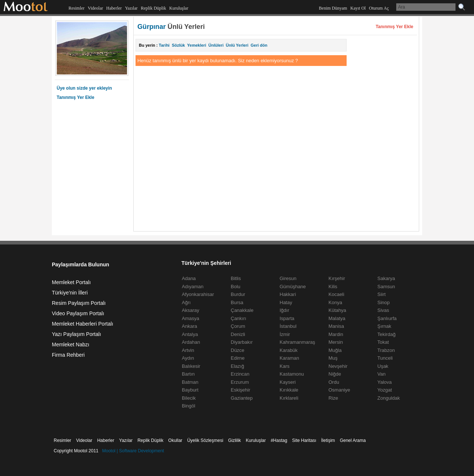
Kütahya (337, 310)
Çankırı (238, 318)
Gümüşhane (293, 287)
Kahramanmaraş (297, 342)
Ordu (334, 382)
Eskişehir (241, 390)
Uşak (383, 366)
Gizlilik (235, 440)
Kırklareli (289, 398)
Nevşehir (338, 366)
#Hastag (279, 440)
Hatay (286, 302)
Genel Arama (353, 440)
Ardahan (191, 342)
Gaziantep (242, 398)
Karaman (289, 358)
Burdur (238, 294)
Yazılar (131, 8)
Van (381, 374)
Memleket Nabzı (71, 344)
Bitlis (236, 278)
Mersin (336, 342)
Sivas (383, 310)
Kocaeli (336, 294)
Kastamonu (292, 374)
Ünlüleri (216, 45)
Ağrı (186, 302)
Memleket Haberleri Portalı (83, 324)
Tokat (383, 342)
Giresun (288, 278)
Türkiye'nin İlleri (70, 293)
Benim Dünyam (333, 8)
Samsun (386, 287)
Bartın (188, 374)
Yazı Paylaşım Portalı (76, 334)
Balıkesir (191, 366)
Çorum (238, 326)
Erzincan (240, 374)
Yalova (385, 382)
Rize (333, 398)
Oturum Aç (379, 8)
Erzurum (240, 382)
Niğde (335, 374)
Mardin (336, 334)
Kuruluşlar (179, 8)
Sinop (383, 302)
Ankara (189, 326)
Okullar (175, 440)
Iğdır (284, 310)
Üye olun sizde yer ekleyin (84, 88)
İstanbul (288, 326)
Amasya (191, 318)
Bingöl (188, 406)
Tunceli (385, 358)
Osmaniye (339, 390)
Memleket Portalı (71, 282)
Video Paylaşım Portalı (78, 313)
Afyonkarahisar (198, 294)
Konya (335, 302)
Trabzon (386, 350)
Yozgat (385, 390)
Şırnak (384, 326)
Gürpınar (152, 27)
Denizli (238, 334)
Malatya (337, 318)
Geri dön (259, 45)
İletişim (328, 440)
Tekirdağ (386, 334)
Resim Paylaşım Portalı (79, 303)
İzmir (285, 334)
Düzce (238, 350)
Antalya (190, 334)
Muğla (335, 350)
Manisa (336, 326)
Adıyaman (193, 287)
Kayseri (288, 382)
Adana (189, 278)
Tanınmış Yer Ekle (76, 97)
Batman (190, 382)
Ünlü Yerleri (237, 45)
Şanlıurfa (387, 318)
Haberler (114, 8)
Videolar (95, 8)
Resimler (76, 8)
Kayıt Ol (358, 8)
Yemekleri (196, 45)
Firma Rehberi (68, 355)
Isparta (287, 318)
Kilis (333, 287)
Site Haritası (304, 440)
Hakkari (288, 294)
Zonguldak (389, 398)
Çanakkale (242, 310)
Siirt (381, 294)
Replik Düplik (153, 8)
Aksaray (191, 310)
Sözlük (178, 45)
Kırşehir (337, 278)
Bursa (237, 302)
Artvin (188, 350)
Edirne (238, 358)
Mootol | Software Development (133, 451)
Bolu (236, 287)
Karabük (288, 350)
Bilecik (189, 398)
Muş (333, 358)
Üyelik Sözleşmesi (205, 440)
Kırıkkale (289, 390)
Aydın (188, 358)
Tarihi (164, 45)
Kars (285, 366)
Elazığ (237, 366)
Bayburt (190, 390)
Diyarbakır (242, 342)
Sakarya (386, 278)
